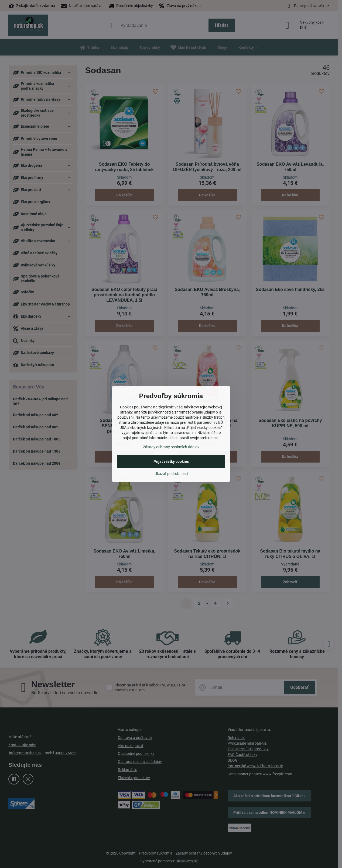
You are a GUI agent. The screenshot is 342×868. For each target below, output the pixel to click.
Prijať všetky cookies (171, 461)
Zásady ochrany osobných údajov (171, 447)
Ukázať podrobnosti (171, 474)
